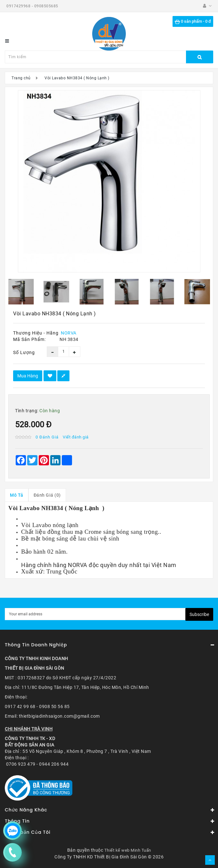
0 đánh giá (47, 437)
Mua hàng (28, 376)
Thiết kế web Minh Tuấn (128, 850)
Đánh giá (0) (47, 495)
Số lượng (24, 352)
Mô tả (17, 495)
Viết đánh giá (76, 437)
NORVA (69, 333)
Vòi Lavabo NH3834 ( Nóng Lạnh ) (77, 78)
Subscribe (199, 614)
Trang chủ (21, 78)
